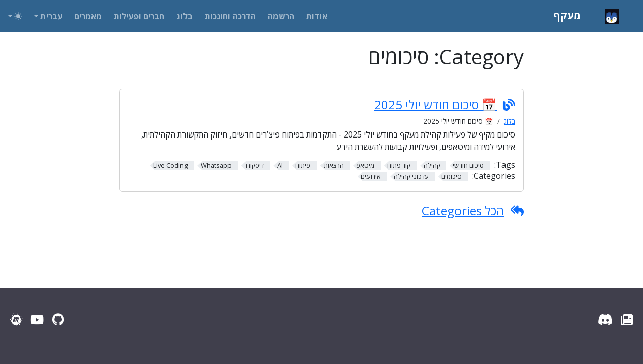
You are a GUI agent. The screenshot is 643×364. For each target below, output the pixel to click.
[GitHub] (58, 319)
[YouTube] (37, 319)
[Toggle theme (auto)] (15, 16)
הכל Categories (463, 211)
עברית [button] (51, 16)
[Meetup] (16, 319)
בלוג (510, 121)
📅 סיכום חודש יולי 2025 (435, 104)
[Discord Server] (605, 319)
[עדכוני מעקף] (627, 319)
